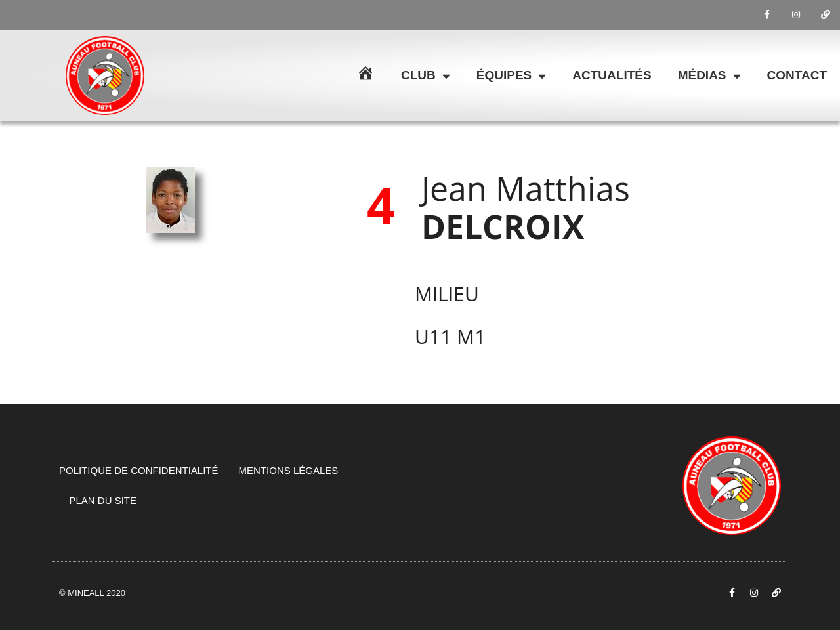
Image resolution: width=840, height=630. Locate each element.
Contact (797, 75)
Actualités (612, 75)
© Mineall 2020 (92, 593)
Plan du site (103, 500)
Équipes (511, 76)
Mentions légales (289, 470)
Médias (709, 76)
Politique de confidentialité (139, 470)
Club (426, 76)
